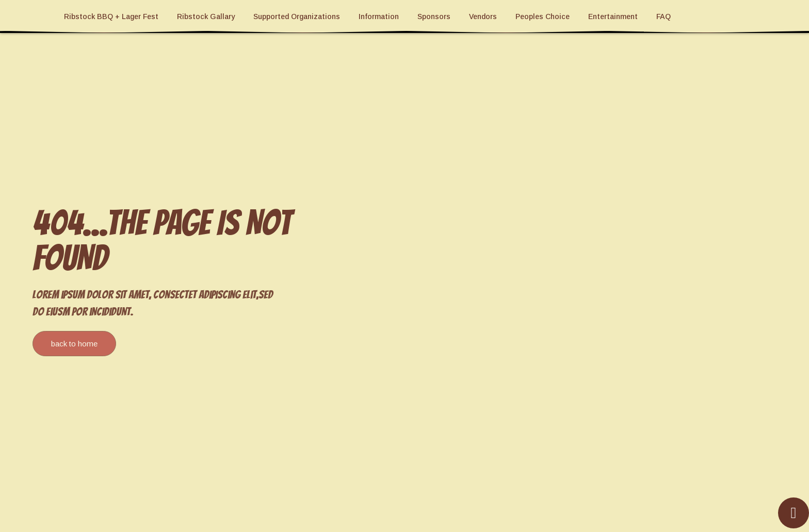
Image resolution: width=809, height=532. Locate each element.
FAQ (664, 16)
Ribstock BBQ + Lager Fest (111, 16)
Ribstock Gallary (206, 16)
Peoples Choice (543, 16)
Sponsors (434, 16)
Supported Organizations (297, 16)
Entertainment (613, 16)
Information (379, 16)
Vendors (483, 16)
